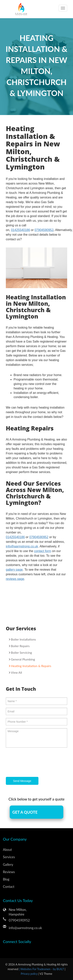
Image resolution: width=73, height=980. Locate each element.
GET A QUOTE (25, 812)
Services (9, 857)
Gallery (8, 864)
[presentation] (35, 763)
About (7, 850)
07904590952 (44, 230)
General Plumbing (23, 659)
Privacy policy (30, 974)
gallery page (14, 570)
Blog (6, 879)
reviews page (15, 579)
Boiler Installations (23, 639)
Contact (9, 887)
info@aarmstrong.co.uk (22, 546)
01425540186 (21, 230)
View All (16, 672)
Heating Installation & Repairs (31, 666)
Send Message (22, 781)
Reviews (9, 872)
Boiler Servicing (21, 652)
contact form (43, 551)
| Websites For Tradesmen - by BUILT (42, 969)
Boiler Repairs (20, 646)
